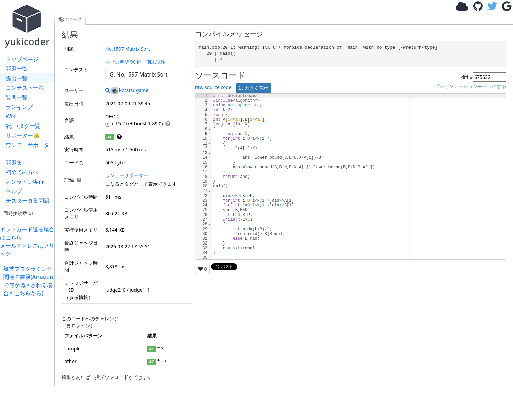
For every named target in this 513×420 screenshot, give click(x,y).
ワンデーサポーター (28, 149)
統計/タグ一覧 (23, 126)
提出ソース (70, 19)
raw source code (213, 88)
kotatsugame (130, 90)
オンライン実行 (25, 182)
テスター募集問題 (28, 201)
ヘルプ (14, 191)
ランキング (19, 107)
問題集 (14, 163)
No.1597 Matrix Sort (128, 49)
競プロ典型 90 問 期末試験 (135, 62)
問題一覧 (17, 69)
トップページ (22, 59)
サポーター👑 (23, 135)
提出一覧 (17, 78)
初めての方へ (22, 172)
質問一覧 (17, 97)
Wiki (11, 116)
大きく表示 (254, 88)
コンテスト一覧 (25, 88)
